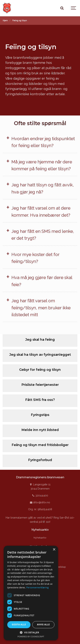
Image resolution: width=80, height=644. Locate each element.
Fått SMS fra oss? (40, 400)
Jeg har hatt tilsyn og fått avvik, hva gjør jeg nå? (43, 188)
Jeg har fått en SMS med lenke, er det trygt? (43, 235)
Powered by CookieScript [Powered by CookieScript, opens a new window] (31, 636)
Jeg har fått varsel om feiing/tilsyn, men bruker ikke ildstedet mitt (41, 308)
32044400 (40, 495)
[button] (31, 632)
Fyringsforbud (40, 460)
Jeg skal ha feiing (40, 340)
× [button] (54, 550)
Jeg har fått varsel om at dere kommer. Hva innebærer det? (41, 211)
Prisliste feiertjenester (40, 385)
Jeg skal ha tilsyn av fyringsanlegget (40, 355)
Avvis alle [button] (43, 625)
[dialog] (31, 593)
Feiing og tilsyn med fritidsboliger (40, 445)
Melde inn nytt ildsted (40, 430)
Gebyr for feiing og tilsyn (40, 370)
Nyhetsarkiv (40, 538)
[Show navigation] (74, 8)
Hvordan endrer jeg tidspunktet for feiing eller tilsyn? (43, 142)
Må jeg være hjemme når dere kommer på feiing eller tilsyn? (42, 165)
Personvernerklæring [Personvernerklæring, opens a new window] (37, 588)
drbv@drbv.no (40, 502)
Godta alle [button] (19, 625)
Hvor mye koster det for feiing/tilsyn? (35, 258)
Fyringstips (40, 415)
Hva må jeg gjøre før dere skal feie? (42, 281)
